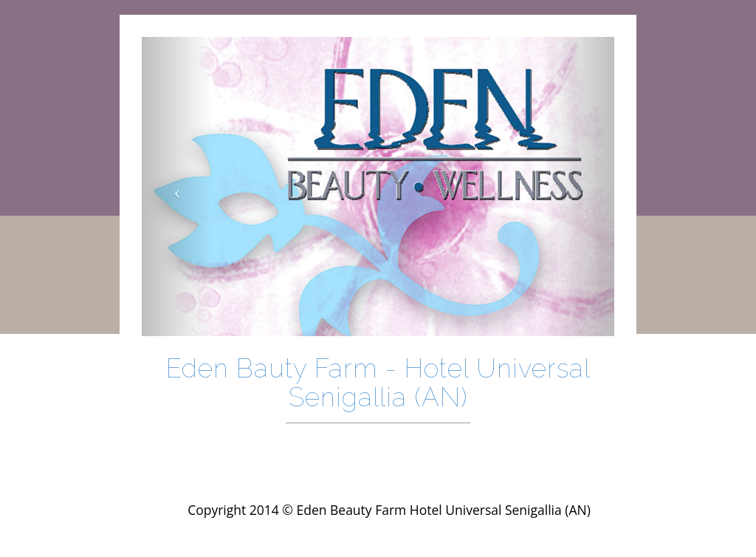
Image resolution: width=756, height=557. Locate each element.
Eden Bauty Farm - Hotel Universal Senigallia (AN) (378, 383)
